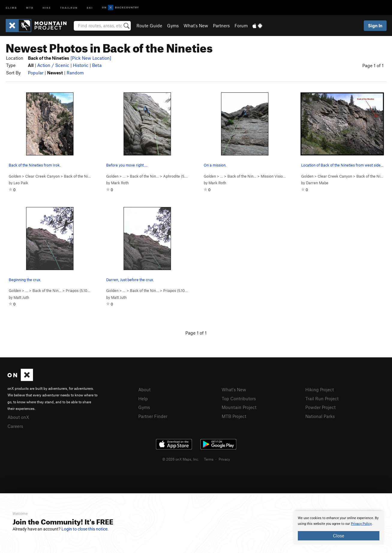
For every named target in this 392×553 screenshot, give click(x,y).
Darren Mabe (317, 183)
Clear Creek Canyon (42, 176)
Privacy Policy (361, 524)
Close (339, 536)
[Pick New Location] (91, 58)
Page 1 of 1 (373, 65)
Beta (97, 65)
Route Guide (149, 26)
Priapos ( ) (79, 290)
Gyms (173, 26)
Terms (209, 459)
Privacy (224, 459)
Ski (90, 7)
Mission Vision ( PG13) (284, 176)
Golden (15, 176)
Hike (47, 7)
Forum (241, 26)
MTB (30, 7)
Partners (221, 26)
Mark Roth (120, 183)
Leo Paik (21, 183)
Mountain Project (239, 407)
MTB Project (234, 416)
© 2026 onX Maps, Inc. (181, 459)
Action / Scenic (53, 65)
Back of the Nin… (144, 176)
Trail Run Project (322, 398)
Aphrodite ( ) (178, 176)
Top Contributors (239, 398)
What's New (196, 26)
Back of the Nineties (81, 176)
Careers (15, 426)
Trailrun (69, 7)
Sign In (375, 26)
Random (75, 73)
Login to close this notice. (85, 529)
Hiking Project (320, 389)
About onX (18, 417)
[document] (339, 528)
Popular (36, 73)
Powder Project (320, 407)
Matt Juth (21, 297)
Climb (11, 7)
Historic (81, 65)
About (144, 389)
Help (143, 398)
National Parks (320, 416)
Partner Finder (153, 416)
